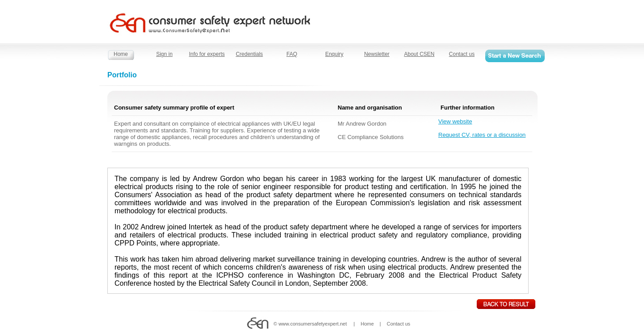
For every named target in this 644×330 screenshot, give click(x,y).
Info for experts (207, 54)
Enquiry (334, 54)
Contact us (462, 54)
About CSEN (419, 54)
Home (121, 54)
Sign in (164, 54)
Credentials (249, 54)
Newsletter (377, 54)
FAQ (292, 54)
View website (455, 121)
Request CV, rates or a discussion (482, 135)
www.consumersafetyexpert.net (313, 324)
